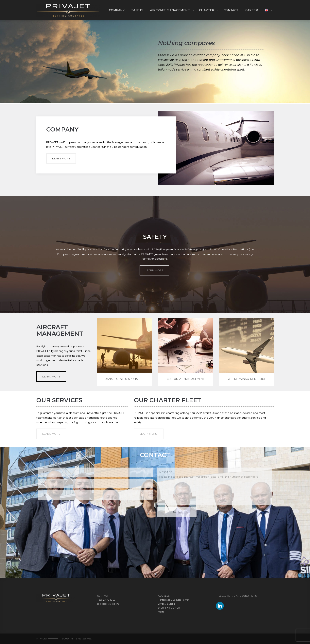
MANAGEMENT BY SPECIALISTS (125, 379)
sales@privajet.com (108, 604)
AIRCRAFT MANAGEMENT (170, 10)
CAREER (252, 10)
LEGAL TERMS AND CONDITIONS (238, 596)
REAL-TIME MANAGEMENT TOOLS (246, 379)
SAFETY (137, 10)
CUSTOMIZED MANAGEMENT (185, 379)
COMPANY (117, 10)
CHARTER (207, 10)
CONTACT (231, 10)
